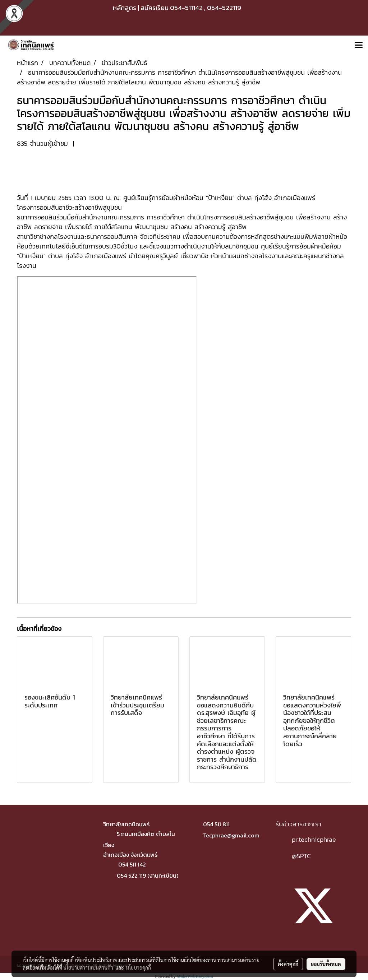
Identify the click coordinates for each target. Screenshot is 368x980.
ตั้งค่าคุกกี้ (288, 964)
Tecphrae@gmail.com (231, 835)
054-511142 (186, 8)
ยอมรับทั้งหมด (326, 964)
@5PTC (301, 856)
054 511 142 (132, 864)
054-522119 (224, 8)
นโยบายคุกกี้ (138, 967)
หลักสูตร (125, 8)
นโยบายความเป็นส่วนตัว (88, 967)
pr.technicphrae (314, 839)
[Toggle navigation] (359, 46)
